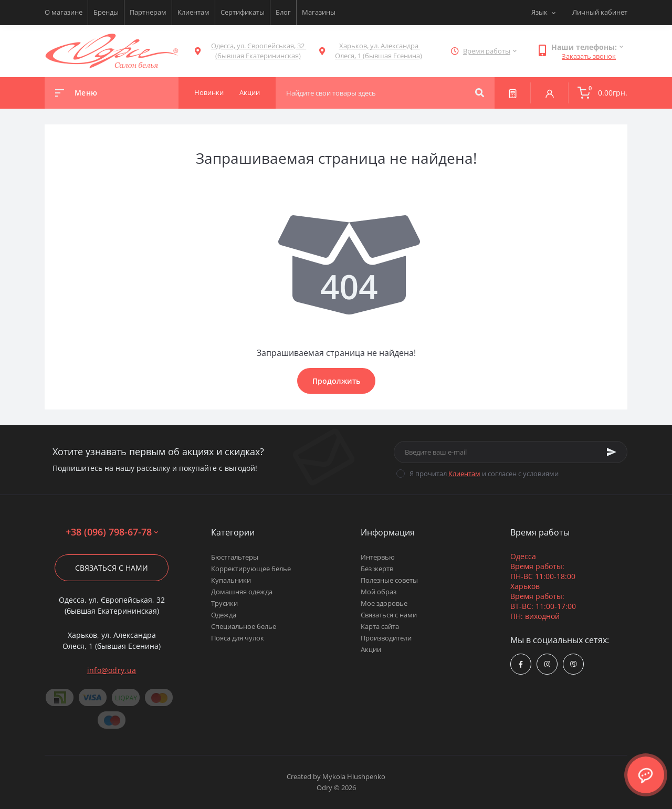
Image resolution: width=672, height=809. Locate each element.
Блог (283, 12)
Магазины (319, 12)
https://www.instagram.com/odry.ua (547, 664)
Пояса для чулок (238, 638)
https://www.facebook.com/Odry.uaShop (521, 664)
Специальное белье (244, 626)
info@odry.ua (112, 670)
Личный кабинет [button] (600, 12)
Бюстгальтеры (235, 557)
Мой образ (379, 592)
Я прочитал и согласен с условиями (484, 474)
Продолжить (336, 381)
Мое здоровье (384, 603)
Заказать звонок (589, 56)
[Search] (480, 93)
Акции (371, 649)
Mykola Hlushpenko (354, 776)
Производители (386, 638)
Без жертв (377, 569)
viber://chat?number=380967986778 (574, 664)
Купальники (231, 580)
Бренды (106, 12)
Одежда (224, 615)
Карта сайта (380, 626)
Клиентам (193, 12)
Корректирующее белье (251, 569)
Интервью (378, 557)
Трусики (224, 603)
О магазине (64, 12)
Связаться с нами (112, 568)
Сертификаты (243, 12)
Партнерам (148, 12)
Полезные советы (389, 580)
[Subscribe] (612, 452)
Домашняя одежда (242, 592)
